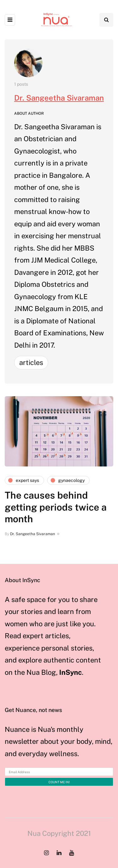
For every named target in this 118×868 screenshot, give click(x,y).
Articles (31, 362)
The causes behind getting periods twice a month (56, 507)
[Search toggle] (106, 20)
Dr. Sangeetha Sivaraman (59, 98)
